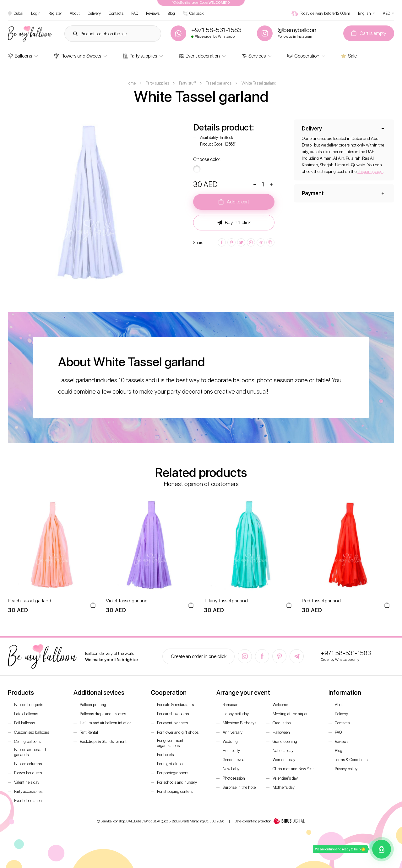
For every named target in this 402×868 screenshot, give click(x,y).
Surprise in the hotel (240, 787)
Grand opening (285, 741)
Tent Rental (89, 732)
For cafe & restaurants (175, 705)
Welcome (280, 705)
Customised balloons (32, 732)
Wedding (230, 741)
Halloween (281, 732)
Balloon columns (28, 764)
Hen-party (231, 751)
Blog (171, 13)
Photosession (234, 778)
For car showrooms (173, 714)
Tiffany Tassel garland (226, 601)
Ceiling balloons (27, 741)
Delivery (94, 13)
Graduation (282, 723)
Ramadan (231, 705)
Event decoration (199, 56)
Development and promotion (270, 821)
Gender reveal (234, 760)
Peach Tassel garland (30, 601)
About (75, 13)
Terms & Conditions (351, 760)
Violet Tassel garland (127, 601)
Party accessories (28, 791)
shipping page (370, 171)
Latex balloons (26, 714)
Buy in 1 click (234, 223)
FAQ (135, 13)
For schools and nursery (177, 782)
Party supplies (140, 56)
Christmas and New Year (293, 769)
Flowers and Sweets (77, 56)
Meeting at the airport (291, 714)
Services (254, 56)
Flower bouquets (28, 773)
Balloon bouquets (29, 705)
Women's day (284, 760)
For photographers (173, 773)
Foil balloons (24, 723)
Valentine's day (27, 782)
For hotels (165, 755)
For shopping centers (175, 791)
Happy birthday (236, 714)
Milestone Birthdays (239, 723)
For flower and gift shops (178, 732)
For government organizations (170, 743)
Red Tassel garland (321, 601)
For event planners (172, 723)
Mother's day (284, 787)
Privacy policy (346, 769)
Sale (349, 56)
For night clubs (170, 764)
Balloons (20, 56)
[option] (93, 205)
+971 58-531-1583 (346, 653)
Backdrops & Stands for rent (103, 741)
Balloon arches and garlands (30, 752)
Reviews (153, 13)
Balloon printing (93, 705)
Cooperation (303, 56)
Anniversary (233, 732)
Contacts (116, 13)
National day (283, 751)
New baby (231, 769)
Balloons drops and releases (103, 714)
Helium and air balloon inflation (106, 723)
